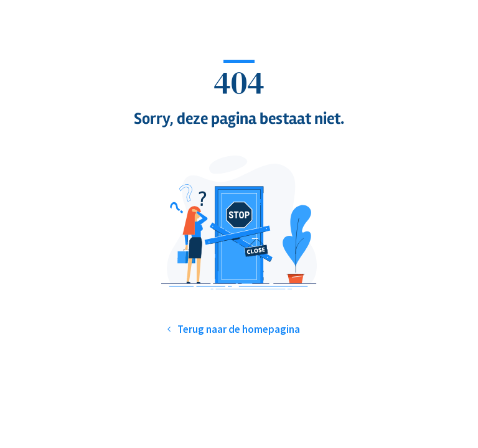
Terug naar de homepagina (239, 329)
